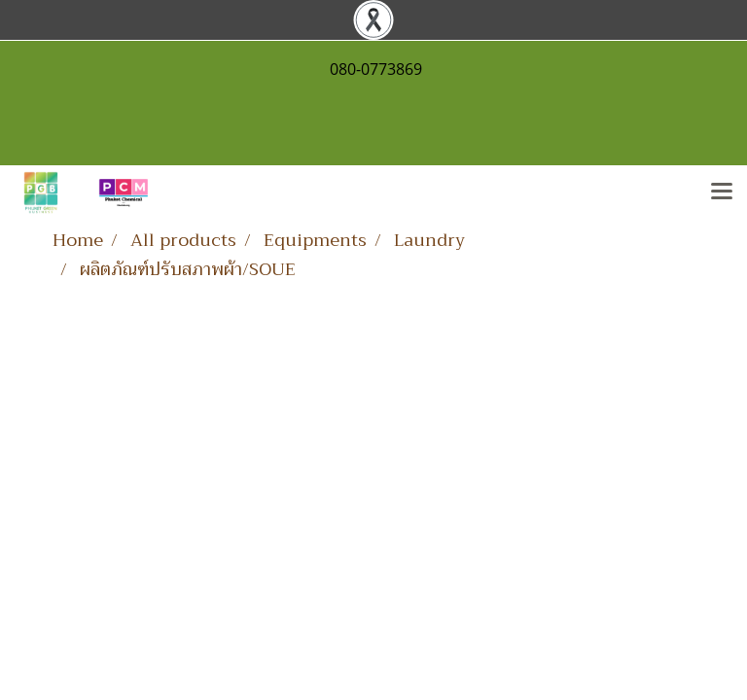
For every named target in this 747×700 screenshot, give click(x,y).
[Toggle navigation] (722, 192)
